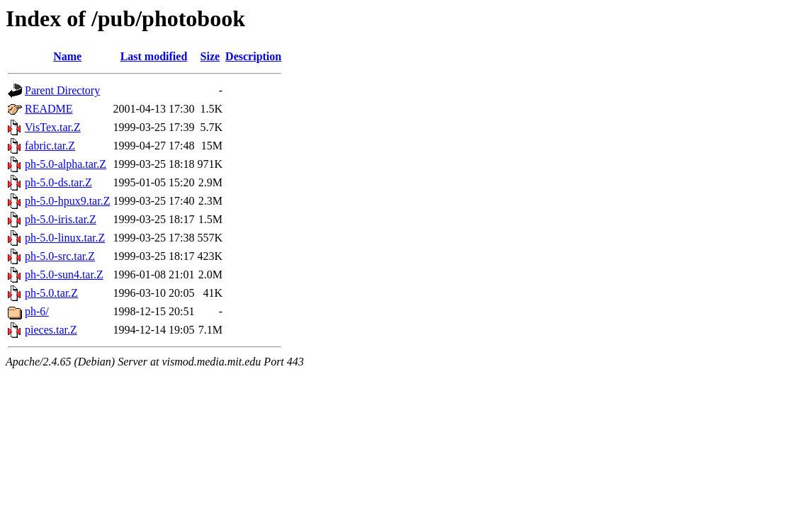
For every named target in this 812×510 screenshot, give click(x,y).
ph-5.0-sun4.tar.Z (64, 274)
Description (253, 56)
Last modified (154, 56)
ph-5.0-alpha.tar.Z (66, 164)
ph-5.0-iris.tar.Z (61, 219)
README (49, 109)
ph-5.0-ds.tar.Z (58, 182)
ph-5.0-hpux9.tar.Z (67, 201)
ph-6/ (37, 311)
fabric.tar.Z (50, 146)
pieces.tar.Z (51, 330)
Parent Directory (62, 90)
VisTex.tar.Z (53, 127)
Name (67, 56)
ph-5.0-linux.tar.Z (65, 238)
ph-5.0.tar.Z (51, 293)
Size (210, 56)
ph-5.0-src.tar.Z (60, 256)
